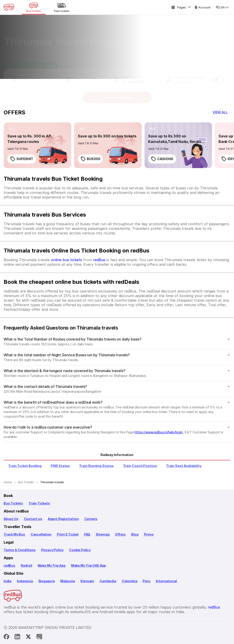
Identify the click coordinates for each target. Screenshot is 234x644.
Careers (91, 519)
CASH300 (162, 159)
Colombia (130, 581)
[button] (33, 75)
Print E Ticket (68, 534)
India (8, 581)
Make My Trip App (52, 565)
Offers (120, 534)
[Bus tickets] (34, 7)
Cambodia (108, 581)
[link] (37, 145)
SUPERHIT (22, 159)
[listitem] (12, 129)
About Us (11, 519)
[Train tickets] (61, 7)
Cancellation (41, 534)
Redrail (27, 565)
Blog (135, 534)
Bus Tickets (13, 503)
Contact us (33, 519)
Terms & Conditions (20, 550)
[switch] (218, 75)
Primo (149, 534)
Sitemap (103, 534)
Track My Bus (14, 534)
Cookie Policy (80, 550)
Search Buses (117, 93)
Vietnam (87, 581)
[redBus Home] (9, 7)
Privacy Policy (52, 550)
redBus (99, 260)
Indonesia (25, 581)
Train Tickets (39, 503)
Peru (146, 581)
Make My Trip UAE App (89, 565)
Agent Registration (63, 519)
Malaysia (68, 581)
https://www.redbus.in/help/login (158, 432)
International (166, 581)
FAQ (87, 534)
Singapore (47, 581)
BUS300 (90, 159)
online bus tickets (66, 260)
